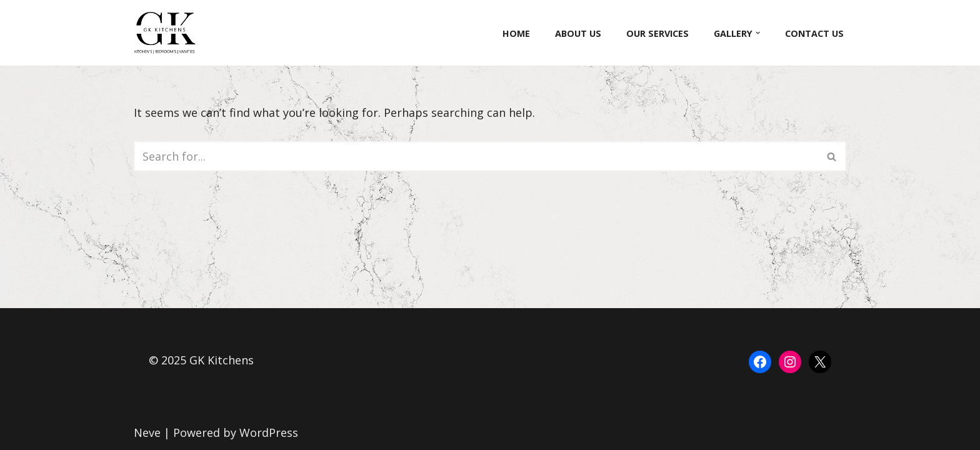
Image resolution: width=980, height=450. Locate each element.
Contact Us (814, 33)
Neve (147, 432)
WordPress (269, 432)
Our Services (657, 33)
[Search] (476, 156)
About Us (578, 33)
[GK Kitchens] (168, 33)
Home (516, 33)
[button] (758, 33)
